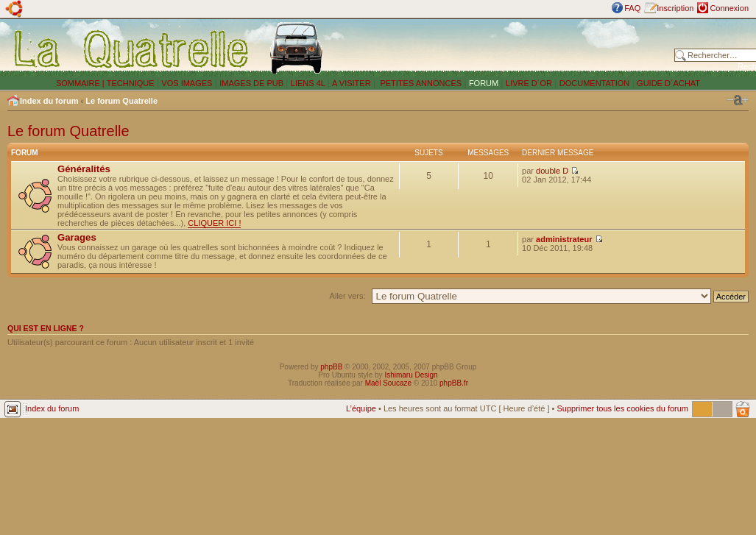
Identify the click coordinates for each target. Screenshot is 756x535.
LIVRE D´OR (529, 83)
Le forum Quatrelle (121, 101)
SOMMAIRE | (81, 83)
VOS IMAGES (187, 83)
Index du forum (49, 101)
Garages (77, 237)
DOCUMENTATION (595, 83)
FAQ (632, 8)
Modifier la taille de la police (738, 100)
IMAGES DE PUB (251, 83)
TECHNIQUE (131, 83)
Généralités (84, 169)
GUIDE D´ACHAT (668, 83)
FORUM (484, 83)
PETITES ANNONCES (420, 83)
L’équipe (361, 408)
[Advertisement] (502, 48)
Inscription (675, 8)
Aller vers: (348, 296)
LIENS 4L (309, 83)
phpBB (331, 367)
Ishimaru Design (411, 375)
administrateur (564, 239)
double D (552, 171)
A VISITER (351, 83)
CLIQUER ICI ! (214, 223)
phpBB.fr (454, 383)
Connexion (729, 8)
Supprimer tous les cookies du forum (622, 408)
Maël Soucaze (388, 383)
